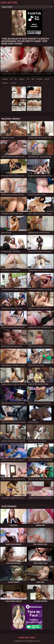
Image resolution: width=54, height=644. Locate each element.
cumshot (13, 83)
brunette (39, 79)
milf (33, 79)
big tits (47, 79)
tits (16, 79)
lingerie (5, 79)
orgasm (22, 79)
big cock (5, 83)
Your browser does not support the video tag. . (27, 61)
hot (28, 79)
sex (11, 79)
